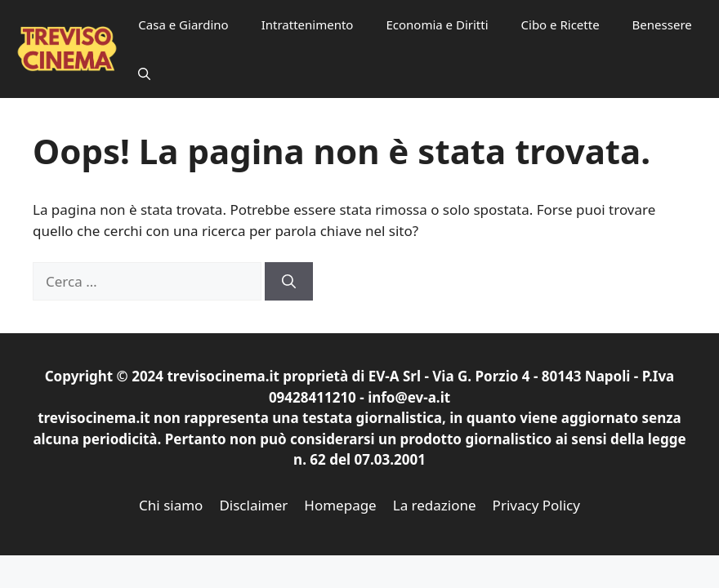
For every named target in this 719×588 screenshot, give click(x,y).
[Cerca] (289, 282)
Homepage (340, 505)
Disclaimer (253, 505)
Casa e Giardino (183, 24)
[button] (144, 73)
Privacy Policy (536, 505)
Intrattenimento (308, 24)
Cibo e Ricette (560, 24)
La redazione (435, 505)
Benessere (662, 24)
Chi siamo (171, 505)
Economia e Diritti (437, 24)
